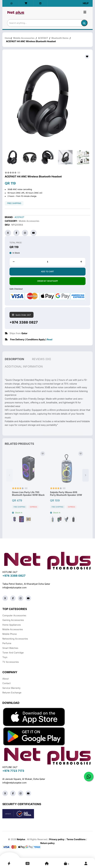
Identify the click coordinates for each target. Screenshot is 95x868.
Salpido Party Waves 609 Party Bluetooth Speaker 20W (66, 499)
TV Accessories (11, 662)
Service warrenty (11, 688)
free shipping (14, 203)
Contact (6, 683)
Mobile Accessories (24, 38)
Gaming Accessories (13, 620)
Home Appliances (12, 625)
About (5, 679)
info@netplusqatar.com (14, 587)
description (14, 364)
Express (33, 512)
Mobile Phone (10, 634)
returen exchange (12, 693)
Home (8, 38)
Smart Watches (10, 648)
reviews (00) (41, 364)
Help (86, 3)
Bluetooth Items (60, 38)
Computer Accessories (14, 615)
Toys (5, 657)
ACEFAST (43, 38)
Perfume (7, 643)
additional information (24, 372)
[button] (86, 480)
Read (50, 339)
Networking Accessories (15, 639)
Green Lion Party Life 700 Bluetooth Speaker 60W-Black (28, 499)
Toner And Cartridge (13, 653)
